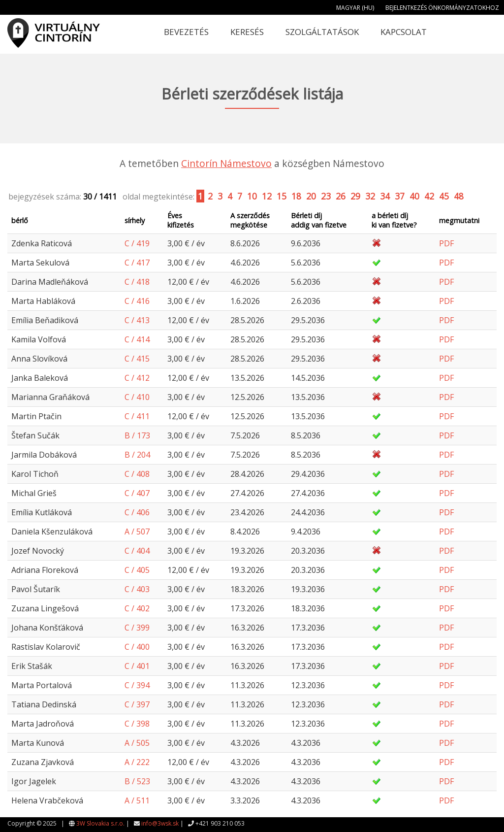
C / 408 (137, 474)
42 (429, 196)
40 (414, 196)
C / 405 (137, 570)
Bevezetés (186, 32)
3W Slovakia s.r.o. (100, 823)
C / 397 (137, 704)
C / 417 (137, 263)
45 (444, 196)
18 (296, 196)
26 (341, 196)
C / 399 (137, 628)
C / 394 (137, 685)
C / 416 (137, 301)
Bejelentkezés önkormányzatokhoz (442, 8)
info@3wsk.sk (160, 823)
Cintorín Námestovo (226, 163)
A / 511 (137, 800)
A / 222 (137, 762)
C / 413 (137, 320)
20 (311, 196)
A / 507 (137, 532)
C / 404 (137, 551)
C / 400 (137, 647)
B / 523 (137, 781)
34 (385, 196)
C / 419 (137, 243)
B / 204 (137, 455)
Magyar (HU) (355, 8)
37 (400, 196)
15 (282, 196)
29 (355, 196)
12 (267, 196)
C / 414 (137, 339)
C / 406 (137, 512)
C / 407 (137, 493)
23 (326, 196)
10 (252, 196)
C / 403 (137, 589)
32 (370, 196)
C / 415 (137, 359)
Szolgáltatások (322, 32)
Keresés (247, 32)
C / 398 (137, 724)
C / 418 (137, 282)
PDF (446, 243)
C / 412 (137, 378)
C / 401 (137, 666)
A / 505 (137, 743)
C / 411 (137, 416)
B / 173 (137, 435)
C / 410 (137, 397)
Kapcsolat (404, 32)
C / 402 (137, 608)
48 (459, 196)
